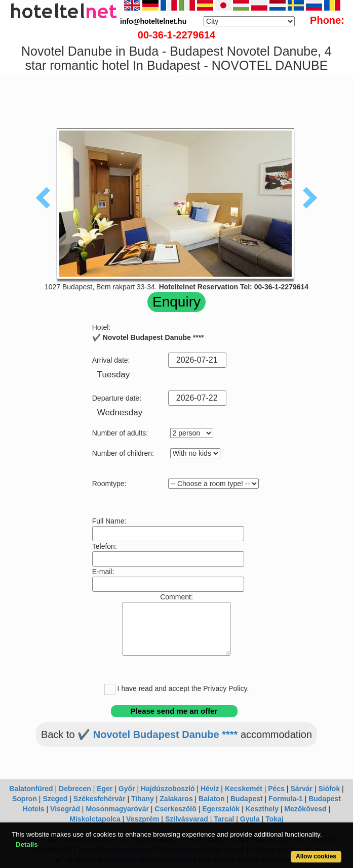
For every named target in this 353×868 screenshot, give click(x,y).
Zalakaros (176, 799)
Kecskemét (244, 789)
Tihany (143, 799)
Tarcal (224, 819)
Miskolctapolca (95, 819)
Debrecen (75, 789)
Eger (105, 789)
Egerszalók (221, 809)
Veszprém (143, 819)
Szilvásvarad (187, 819)
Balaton (211, 799)
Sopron (25, 799)
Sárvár (301, 789)
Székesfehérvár (100, 799)
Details (27, 844)
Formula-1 (286, 799)
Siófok (329, 789)
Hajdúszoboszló (168, 789)
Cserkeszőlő (175, 809)
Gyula (250, 819)
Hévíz (210, 789)
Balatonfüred (31, 789)
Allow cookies (316, 856)
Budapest (247, 799)
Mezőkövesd (305, 809)
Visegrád (65, 809)
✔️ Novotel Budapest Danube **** (158, 734)
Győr (127, 789)
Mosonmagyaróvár (117, 809)
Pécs (276, 789)
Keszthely (262, 809)
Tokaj (274, 819)
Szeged (55, 799)
